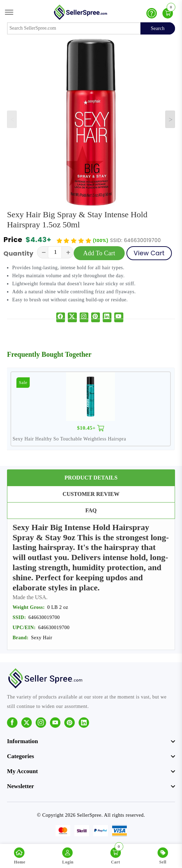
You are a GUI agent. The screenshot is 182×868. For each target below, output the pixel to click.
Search (158, 28)
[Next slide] (170, 119)
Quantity (19, 253)
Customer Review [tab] (91, 494)
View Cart (149, 253)
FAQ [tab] (91, 510)
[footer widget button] (91, 741)
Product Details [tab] (91, 478)
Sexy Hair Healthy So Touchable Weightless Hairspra (69, 439)
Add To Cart (99, 253)
